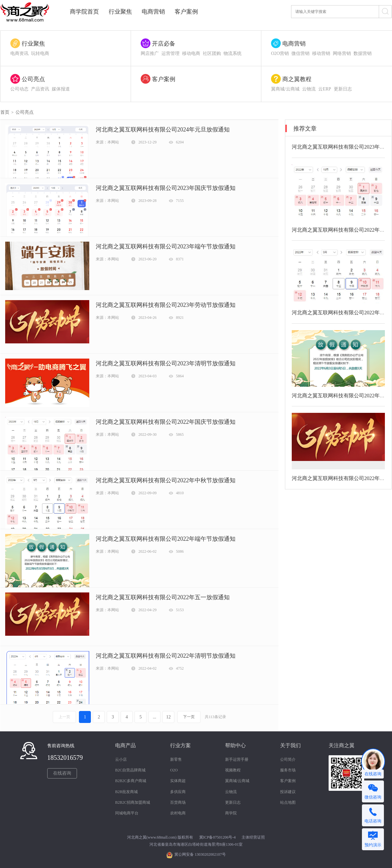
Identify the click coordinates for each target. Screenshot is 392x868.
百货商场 (178, 802)
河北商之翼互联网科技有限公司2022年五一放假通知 (163, 597)
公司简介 (288, 759)
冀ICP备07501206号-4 (218, 837)
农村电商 (178, 813)
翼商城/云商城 (285, 89)
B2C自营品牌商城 (130, 770)
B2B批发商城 (126, 792)
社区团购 (212, 53)
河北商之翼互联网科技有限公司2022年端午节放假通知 (166, 539)
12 (169, 717)
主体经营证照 (253, 837)
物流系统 (233, 53)
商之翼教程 (297, 79)
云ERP (325, 89)
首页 (5, 112)
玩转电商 (40, 53)
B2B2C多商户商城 (131, 781)
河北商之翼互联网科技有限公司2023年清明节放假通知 (166, 363)
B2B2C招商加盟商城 (133, 802)
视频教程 (233, 770)
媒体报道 (61, 89)
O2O (174, 770)
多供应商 (178, 792)
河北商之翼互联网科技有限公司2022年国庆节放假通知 (166, 422)
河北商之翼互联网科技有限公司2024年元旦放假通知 (163, 130)
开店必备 (164, 44)
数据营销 (363, 53)
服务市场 (288, 770)
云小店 (121, 759)
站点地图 (288, 802)
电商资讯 (19, 53)
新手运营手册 (237, 759)
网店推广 (150, 53)
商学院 (231, 813)
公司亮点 (33, 79)
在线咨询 (62, 773)
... (154, 717)
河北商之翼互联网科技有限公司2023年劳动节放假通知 (166, 305)
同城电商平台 (127, 813)
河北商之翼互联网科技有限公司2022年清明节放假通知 (166, 656)
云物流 (309, 89)
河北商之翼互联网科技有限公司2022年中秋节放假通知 (166, 480)
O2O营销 (280, 53)
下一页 (189, 717)
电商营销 (153, 12)
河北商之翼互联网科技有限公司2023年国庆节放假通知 (166, 188)
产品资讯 (40, 89)
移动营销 (321, 53)
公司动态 (19, 89)
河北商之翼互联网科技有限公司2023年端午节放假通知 (166, 246)
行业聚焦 (120, 12)
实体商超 (178, 781)
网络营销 (342, 53)
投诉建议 (288, 792)
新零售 (176, 759)
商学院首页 (84, 12)
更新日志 (343, 89)
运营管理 (170, 53)
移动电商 (191, 53)
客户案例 (186, 12)
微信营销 (300, 53)
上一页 (64, 717)
